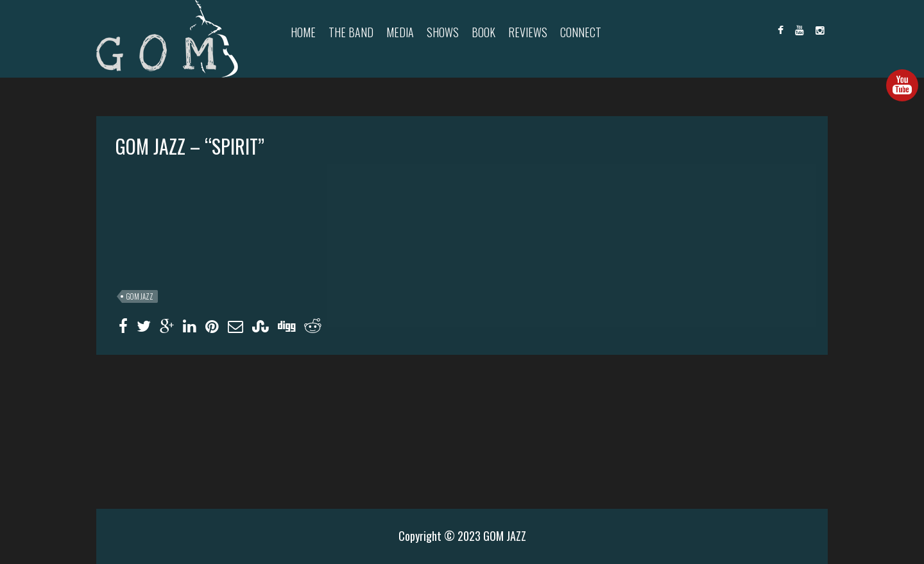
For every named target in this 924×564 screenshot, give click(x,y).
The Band (351, 32)
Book (483, 32)
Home (303, 32)
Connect (581, 32)
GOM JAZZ (140, 296)
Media (400, 32)
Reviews (528, 32)
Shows (443, 32)
